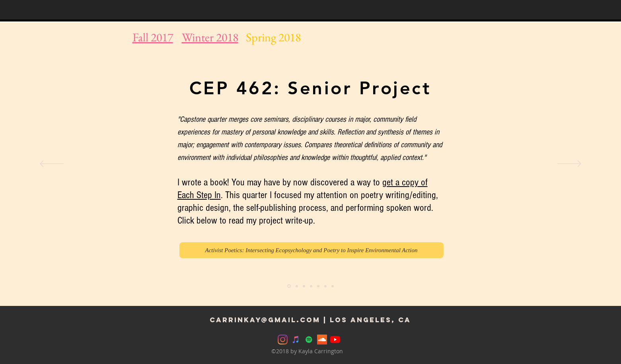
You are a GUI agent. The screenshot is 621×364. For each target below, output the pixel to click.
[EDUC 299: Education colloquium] (311, 286)
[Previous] (52, 164)
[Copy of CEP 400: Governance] (333, 286)
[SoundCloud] (322, 340)
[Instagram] (283, 340)
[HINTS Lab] (318, 286)
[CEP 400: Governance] (325, 286)
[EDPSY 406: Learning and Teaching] (304, 286)
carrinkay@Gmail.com (265, 320)
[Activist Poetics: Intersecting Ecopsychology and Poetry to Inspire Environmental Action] (311, 250)
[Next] (569, 164)
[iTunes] (296, 340)
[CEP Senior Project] (289, 286)
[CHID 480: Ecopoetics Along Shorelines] (297, 286)
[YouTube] (335, 340)
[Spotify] (309, 340)
